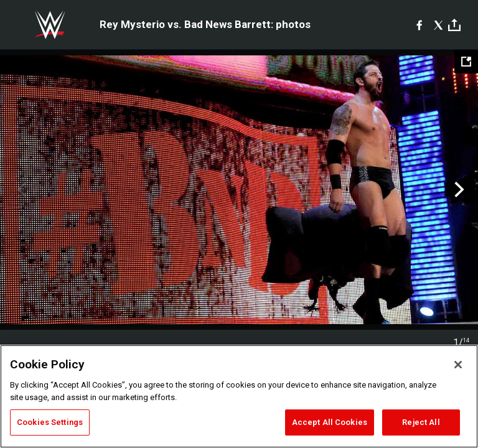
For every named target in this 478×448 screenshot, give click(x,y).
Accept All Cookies (330, 422)
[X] (438, 25)
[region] (239, 396)
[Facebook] (419, 25)
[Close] (458, 365)
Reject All (421, 422)
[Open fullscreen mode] (466, 62)
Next (458, 190)
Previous (20, 190)
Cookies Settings (50, 422)
